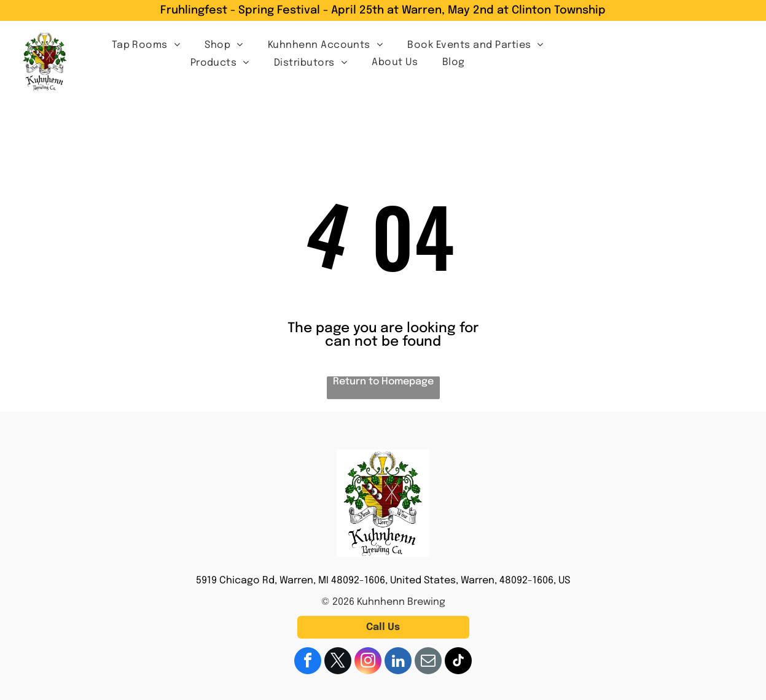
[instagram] (368, 662)
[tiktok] (458, 662)
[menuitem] (146, 45)
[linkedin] (398, 662)
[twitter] (338, 662)
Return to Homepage (383, 382)
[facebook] (308, 662)
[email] (428, 662)
